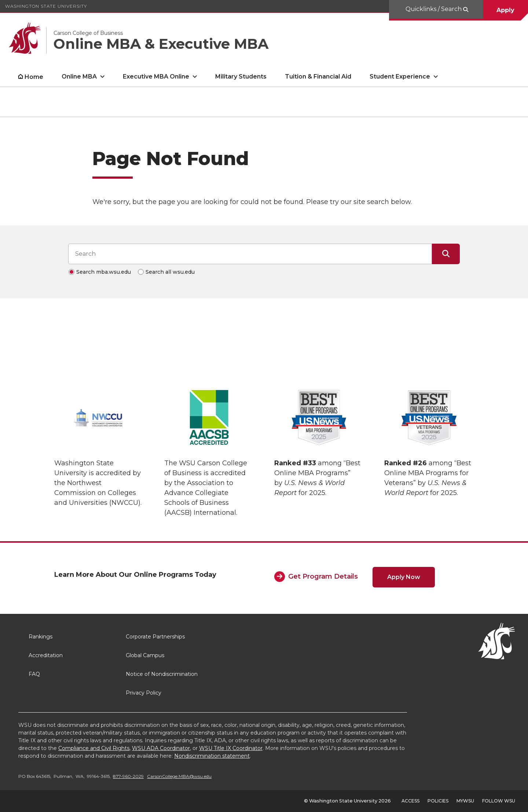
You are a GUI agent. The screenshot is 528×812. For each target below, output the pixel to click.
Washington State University (46, 6)
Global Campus (145, 655)
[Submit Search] (446, 254)
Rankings (41, 637)
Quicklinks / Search (434, 9)
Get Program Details (323, 576)
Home (34, 77)
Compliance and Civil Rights (94, 748)
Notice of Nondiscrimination (162, 674)
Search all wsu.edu (170, 272)
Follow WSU (499, 801)
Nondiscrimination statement (212, 756)
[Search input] (250, 254)
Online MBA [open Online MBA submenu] (79, 77)
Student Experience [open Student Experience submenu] (400, 77)
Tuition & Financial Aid (318, 77)
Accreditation (46, 655)
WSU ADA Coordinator (161, 748)
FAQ (34, 674)
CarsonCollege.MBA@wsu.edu (179, 776)
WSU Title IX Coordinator (231, 748)
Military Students (241, 77)
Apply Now (404, 577)
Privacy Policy (144, 693)
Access (410, 801)
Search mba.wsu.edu (104, 272)
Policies (438, 801)
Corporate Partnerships (155, 637)
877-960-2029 (128, 776)
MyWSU (465, 801)
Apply (505, 10)
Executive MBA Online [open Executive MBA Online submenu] (156, 77)
